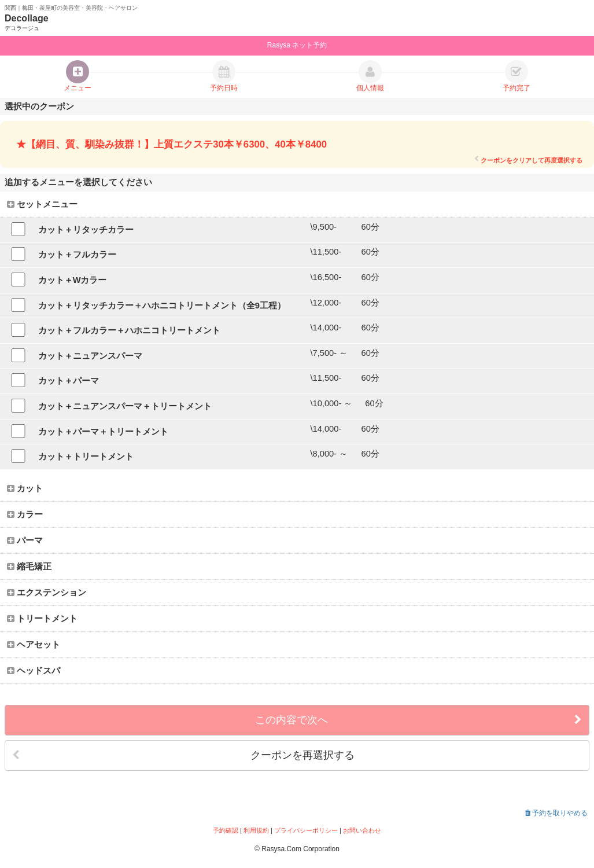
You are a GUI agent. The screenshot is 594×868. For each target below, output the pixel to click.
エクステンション (47, 593)
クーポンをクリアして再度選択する (528, 160)
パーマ (25, 540)
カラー (25, 514)
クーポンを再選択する (183, 755)
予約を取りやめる (556, 813)
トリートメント (42, 619)
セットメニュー (42, 204)
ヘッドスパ (34, 671)
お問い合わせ (362, 830)
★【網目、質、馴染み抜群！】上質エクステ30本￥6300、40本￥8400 (171, 144)
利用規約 (256, 830)
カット (25, 488)
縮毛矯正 (29, 567)
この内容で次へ (418, 720)
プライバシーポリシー (306, 830)
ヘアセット (34, 645)
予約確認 (226, 830)
